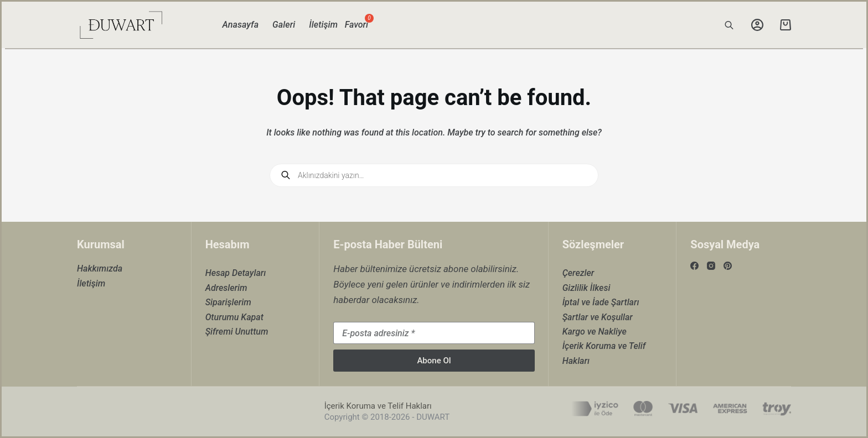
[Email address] (434, 333)
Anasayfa (241, 25)
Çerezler (578, 273)
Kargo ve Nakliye (595, 332)
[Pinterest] (728, 266)
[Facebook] (694, 266)
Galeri (284, 25)
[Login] (757, 25)
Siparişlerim (228, 302)
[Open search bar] (729, 25)
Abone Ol (434, 361)
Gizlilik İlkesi (587, 288)
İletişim (323, 25)
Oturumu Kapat (234, 317)
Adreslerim (226, 288)
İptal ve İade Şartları (601, 302)
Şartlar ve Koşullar (598, 317)
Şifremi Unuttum (237, 332)
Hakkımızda (100, 268)
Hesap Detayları (236, 273)
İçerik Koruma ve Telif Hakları (378, 406)
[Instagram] (711, 266)
